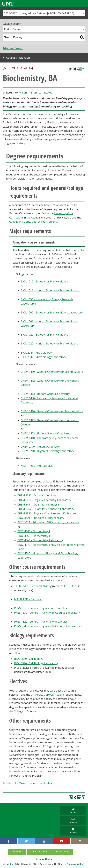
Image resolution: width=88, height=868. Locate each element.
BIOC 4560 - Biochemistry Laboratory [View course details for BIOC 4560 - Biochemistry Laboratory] (40, 540)
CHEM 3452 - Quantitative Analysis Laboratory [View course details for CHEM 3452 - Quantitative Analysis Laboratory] (46, 509)
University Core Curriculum (47, 695)
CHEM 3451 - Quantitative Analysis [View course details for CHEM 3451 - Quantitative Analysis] (38, 505)
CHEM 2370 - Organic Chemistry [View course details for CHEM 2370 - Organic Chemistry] (40, 447)
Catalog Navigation (18, 58)
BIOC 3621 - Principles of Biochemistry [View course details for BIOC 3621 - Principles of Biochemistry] (41, 518)
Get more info (61, 852)
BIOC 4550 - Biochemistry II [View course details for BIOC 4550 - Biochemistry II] (34, 536)
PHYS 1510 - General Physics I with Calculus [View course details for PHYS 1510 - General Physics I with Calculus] (40, 608)
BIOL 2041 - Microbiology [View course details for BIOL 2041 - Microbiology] (36, 353)
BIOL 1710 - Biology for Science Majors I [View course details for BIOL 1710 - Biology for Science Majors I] (45, 281)
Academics (37, 218)
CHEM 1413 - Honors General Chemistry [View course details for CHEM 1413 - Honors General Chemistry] (45, 394)
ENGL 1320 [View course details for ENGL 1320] (71, 586)
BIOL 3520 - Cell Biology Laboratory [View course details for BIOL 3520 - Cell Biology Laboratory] (36, 663)
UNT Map (73, 831)
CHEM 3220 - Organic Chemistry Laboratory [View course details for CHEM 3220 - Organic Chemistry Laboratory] (44, 500)
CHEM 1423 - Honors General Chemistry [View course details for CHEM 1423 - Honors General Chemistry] (45, 433)
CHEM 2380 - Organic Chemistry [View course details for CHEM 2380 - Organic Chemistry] (37, 495)
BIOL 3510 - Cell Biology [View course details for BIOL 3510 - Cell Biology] (29, 659)
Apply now (16, 852)
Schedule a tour (38, 852)
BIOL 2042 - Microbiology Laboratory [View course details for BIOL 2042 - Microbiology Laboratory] (43, 357)
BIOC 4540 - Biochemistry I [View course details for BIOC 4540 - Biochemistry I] (34, 531)
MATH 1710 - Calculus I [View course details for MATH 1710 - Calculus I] (28, 599)
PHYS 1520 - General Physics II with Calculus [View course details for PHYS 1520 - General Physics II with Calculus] (41, 622)
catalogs (10, 864)
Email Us (69, 821)
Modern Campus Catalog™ (71, 864)
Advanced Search (13, 48)
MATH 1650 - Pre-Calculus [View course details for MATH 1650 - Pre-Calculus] (37, 466)
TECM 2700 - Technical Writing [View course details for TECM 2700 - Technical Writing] (33, 586)
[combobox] (44, 13)
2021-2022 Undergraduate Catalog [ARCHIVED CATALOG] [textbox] (39, 13)
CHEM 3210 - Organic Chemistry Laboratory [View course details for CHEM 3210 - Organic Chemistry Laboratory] (47, 451)
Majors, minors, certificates (35, 93)
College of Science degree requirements (34, 222)
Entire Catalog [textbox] (13, 29)
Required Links (44, 859)
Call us (68, 810)
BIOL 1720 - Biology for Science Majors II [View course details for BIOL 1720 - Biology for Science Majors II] (46, 335)
